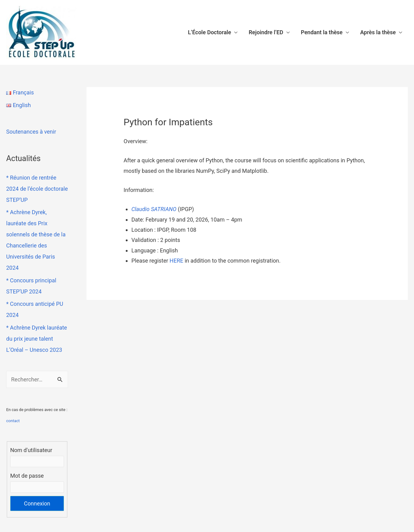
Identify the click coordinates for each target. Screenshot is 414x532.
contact (13, 421)
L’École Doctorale (209, 32)
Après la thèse (378, 32)
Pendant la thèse (322, 32)
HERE (176, 261)
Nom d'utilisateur (31, 450)
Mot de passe (27, 476)
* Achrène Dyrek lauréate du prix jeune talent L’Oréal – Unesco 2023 (37, 339)
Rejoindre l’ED (266, 32)
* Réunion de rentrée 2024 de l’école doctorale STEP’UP (37, 189)
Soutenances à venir (31, 132)
